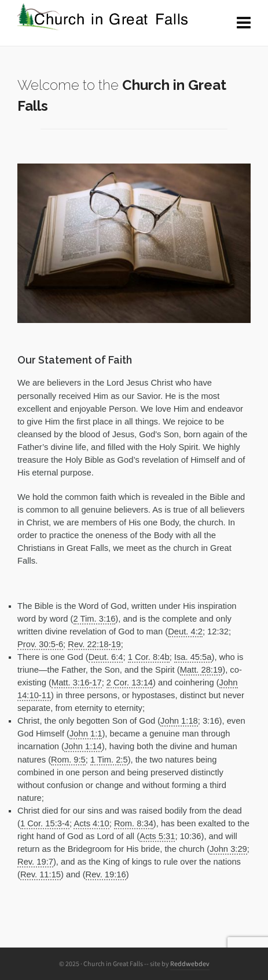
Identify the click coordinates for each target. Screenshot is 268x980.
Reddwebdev (190, 964)
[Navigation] (244, 23)
